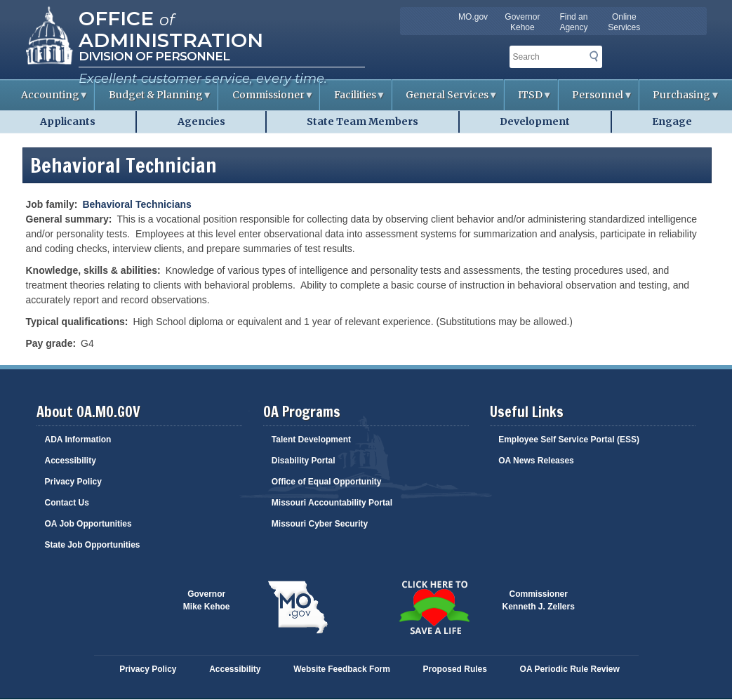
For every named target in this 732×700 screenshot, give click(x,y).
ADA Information (78, 440)
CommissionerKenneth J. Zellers (539, 600)
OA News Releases (536, 461)
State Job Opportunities (93, 545)
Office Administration (171, 28)
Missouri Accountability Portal (332, 503)
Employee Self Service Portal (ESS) (569, 440)
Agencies (201, 121)
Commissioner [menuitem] (266, 99)
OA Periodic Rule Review (570, 669)
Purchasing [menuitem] (680, 99)
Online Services (624, 22)
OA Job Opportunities (88, 524)
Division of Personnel (154, 56)
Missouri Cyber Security (320, 524)
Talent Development (311, 440)
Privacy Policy (73, 482)
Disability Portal (304, 461)
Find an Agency (573, 22)
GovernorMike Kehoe (207, 600)
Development (535, 121)
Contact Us (67, 503)
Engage (672, 121)
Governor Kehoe (522, 22)
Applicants (68, 121)
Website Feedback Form (342, 669)
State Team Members (362, 121)
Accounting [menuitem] (48, 99)
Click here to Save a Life (434, 607)
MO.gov (473, 17)
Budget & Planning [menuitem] (153, 99)
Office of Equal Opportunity (327, 482)
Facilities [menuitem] (353, 99)
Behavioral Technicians (137, 204)
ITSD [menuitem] (528, 99)
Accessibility (71, 461)
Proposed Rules (455, 669)
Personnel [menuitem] (596, 99)
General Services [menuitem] (445, 99)
